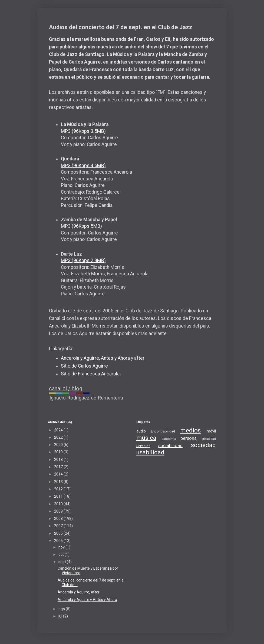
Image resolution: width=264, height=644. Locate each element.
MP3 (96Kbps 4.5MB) (83, 166)
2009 (59, 511)
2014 (59, 474)
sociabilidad (170, 445)
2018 (59, 460)
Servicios (143, 446)
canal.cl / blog (66, 388)
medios (190, 430)
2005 (59, 541)
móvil (211, 431)
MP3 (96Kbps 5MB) (81, 226)
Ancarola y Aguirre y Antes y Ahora (87, 600)
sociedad (203, 445)
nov (62, 547)
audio (141, 431)
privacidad (209, 439)
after (139, 358)
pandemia (169, 439)
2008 (59, 518)
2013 (59, 482)
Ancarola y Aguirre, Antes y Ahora (95, 358)
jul (61, 616)
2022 (59, 437)
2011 (59, 496)
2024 (59, 430)
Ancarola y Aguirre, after (79, 592)
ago (62, 609)
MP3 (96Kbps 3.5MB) (83, 131)
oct (62, 554)
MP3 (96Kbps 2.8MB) (83, 260)
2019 (59, 452)
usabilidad (150, 452)
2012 (59, 489)
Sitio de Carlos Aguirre (84, 366)
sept (63, 562)
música (146, 438)
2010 (59, 504)
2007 (59, 526)
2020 (59, 445)
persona (189, 438)
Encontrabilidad (163, 431)
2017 (59, 467)
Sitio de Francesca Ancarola (90, 374)
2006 (59, 533)
